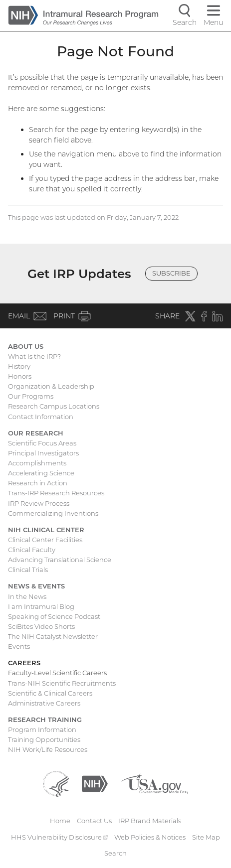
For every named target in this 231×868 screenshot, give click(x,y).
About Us (26, 346)
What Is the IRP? (34, 356)
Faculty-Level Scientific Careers (57, 673)
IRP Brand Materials (150, 821)
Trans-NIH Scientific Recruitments (62, 683)
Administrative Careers (44, 703)
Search (115, 853)
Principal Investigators (43, 453)
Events (19, 646)
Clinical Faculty (32, 550)
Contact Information (41, 417)
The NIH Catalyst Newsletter (53, 636)
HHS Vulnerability (59, 837)
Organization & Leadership (51, 386)
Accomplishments (37, 463)
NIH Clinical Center (46, 530)
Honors (20, 376)
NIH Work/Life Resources (48, 749)
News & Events (36, 586)
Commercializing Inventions (53, 513)
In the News (27, 596)
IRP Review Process (39, 503)
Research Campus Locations (54, 406)
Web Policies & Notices (150, 837)
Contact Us (94, 821)
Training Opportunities (44, 739)
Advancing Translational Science (60, 560)
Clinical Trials (28, 570)
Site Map (206, 837)
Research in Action (38, 483)
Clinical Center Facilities (45, 540)
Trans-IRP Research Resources (56, 493)
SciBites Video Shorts (41, 626)
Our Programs (31, 396)
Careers (24, 663)
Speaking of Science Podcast (54, 616)
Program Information (42, 729)
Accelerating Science (41, 473)
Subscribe (171, 273)
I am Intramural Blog (41, 606)
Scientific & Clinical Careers (50, 693)
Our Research (36, 433)
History (19, 366)
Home (60, 821)
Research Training (45, 720)
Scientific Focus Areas (42, 443)
